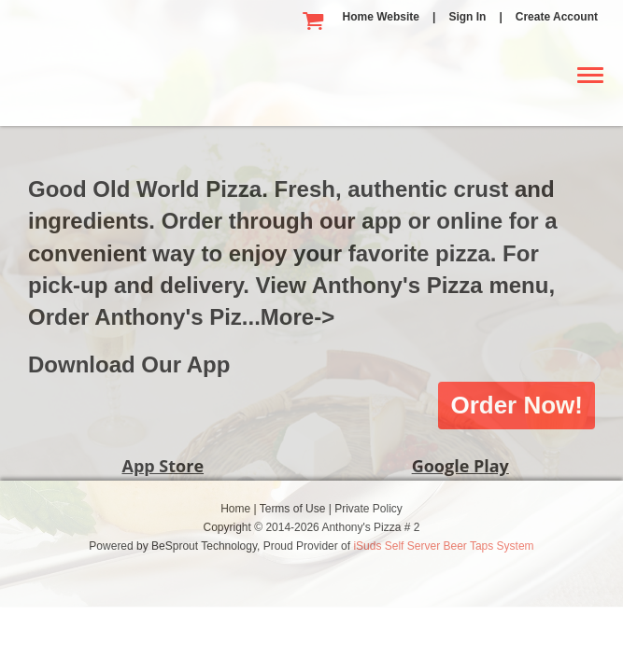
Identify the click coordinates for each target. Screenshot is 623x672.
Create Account (557, 17)
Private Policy (368, 509)
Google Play (460, 466)
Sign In (467, 17)
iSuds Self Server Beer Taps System (443, 546)
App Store (163, 466)
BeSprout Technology (204, 546)
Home (237, 509)
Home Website (381, 17)
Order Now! (517, 405)
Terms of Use (294, 509)
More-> (297, 317)
